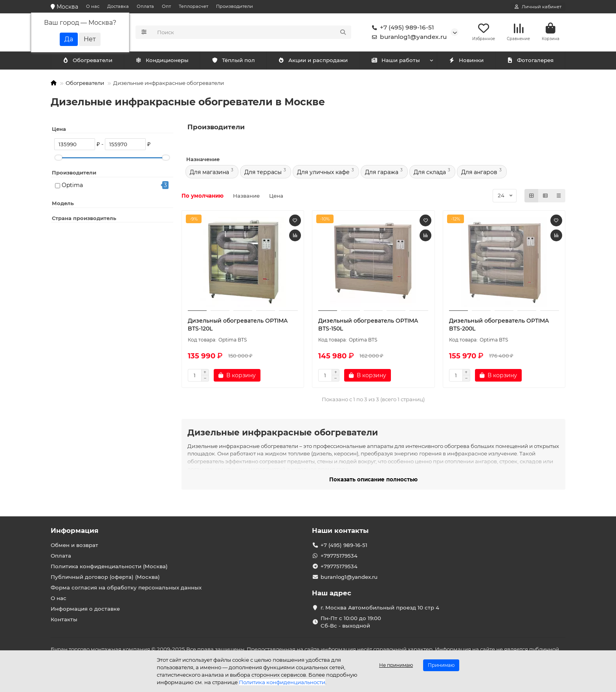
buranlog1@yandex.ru (408, 38)
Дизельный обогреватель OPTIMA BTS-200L (499, 326)
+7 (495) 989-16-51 (401, 28)
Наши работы (395, 62)
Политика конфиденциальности (282, 682)
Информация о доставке (85, 609)
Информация (75, 530)
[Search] (252, 33)
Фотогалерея (530, 62)
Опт (166, 6)
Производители (235, 6)
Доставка (118, 6)
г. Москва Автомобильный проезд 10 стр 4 (380, 608)
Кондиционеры (89, 62)
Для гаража (382, 173)
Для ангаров (479, 173)
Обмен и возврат (74, 545)
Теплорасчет (193, 6)
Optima (72, 186)
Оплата (145, 6)
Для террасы (263, 173)
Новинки (466, 62)
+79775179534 (339, 556)
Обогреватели (163, 62)
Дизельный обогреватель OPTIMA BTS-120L (238, 326)
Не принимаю (396, 665)
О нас (93, 6)
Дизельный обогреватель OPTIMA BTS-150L (368, 326)
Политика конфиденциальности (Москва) (109, 566)
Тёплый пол (233, 62)
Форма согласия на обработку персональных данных (126, 587)
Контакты (64, 619)
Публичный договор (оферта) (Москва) (105, 577)
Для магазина (209, 173)
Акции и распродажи (313, 62)
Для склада (430, 173)
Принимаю (441, 665)
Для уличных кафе (323, 173)
